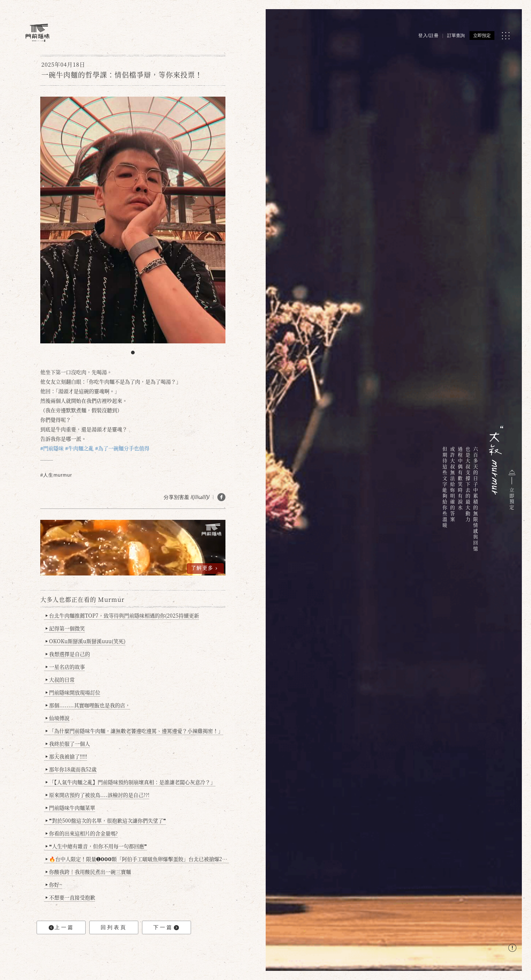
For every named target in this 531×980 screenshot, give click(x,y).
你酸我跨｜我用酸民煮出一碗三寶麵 (88, 872)
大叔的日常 (60, 679)
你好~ (54, 884)
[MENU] (506, 36)
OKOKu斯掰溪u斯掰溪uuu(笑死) (86, 641)
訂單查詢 (456, 36)
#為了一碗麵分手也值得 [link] (122, 448)
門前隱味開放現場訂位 (73, 692)
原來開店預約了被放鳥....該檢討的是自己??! (98, 795)
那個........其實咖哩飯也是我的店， (88, 705)
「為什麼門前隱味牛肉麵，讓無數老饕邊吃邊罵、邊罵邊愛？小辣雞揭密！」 (134, 731)
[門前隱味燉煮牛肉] (38, 33)
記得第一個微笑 (65, 628)
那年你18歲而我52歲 (71, 769)
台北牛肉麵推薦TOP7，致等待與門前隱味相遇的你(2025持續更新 (122, 615)
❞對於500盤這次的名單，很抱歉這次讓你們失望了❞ (106, 820)
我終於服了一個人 (68, 744)
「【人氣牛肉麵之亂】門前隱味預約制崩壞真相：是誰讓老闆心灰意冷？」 (131, 782)
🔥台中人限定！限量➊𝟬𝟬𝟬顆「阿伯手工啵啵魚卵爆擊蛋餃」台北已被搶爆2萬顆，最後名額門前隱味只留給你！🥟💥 (137, 859)
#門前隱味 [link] (52, 448)
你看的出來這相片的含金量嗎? (82, 833)
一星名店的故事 (65, 667)
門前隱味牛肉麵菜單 (70, 808)
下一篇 (166, 927)
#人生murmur (56, 475)
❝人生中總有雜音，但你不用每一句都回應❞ (96, 846)
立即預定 (482, 36)
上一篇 (61, 927)
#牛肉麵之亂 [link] (79, 448)
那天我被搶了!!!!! (66, 756)
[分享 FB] (221, 497)
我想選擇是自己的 (68, 654)
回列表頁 (114, 927)
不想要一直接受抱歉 (70, 897)
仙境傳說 (58, 718)
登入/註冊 (429, 36)
